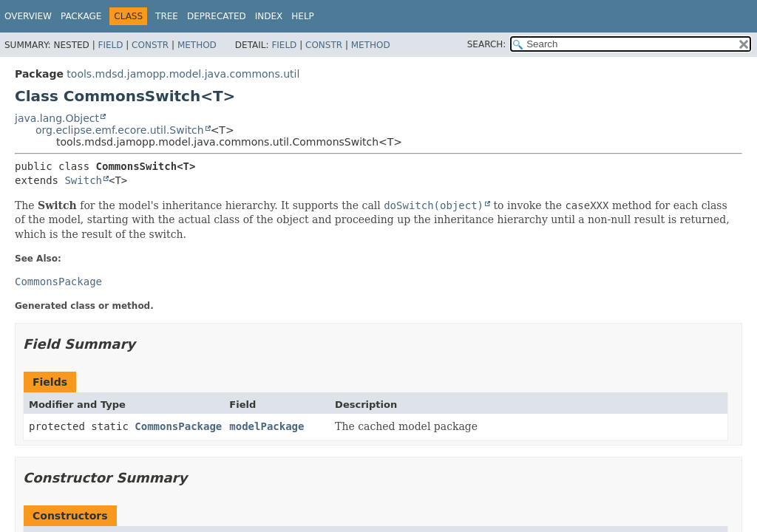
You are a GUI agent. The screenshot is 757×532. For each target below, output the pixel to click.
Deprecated (217, 16)
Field (110, 45)
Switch (83, 180)
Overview (28, 16)
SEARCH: (487, 44)
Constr (150, 45)
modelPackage (267, 426)
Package (81, 16)
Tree (167, 16)
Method (197, 45)
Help (303, 16)
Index (269, 16)
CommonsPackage (178, 426)
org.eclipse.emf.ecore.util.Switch (120, 130)
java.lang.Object (57, 118)
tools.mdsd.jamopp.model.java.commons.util (183, 74)
